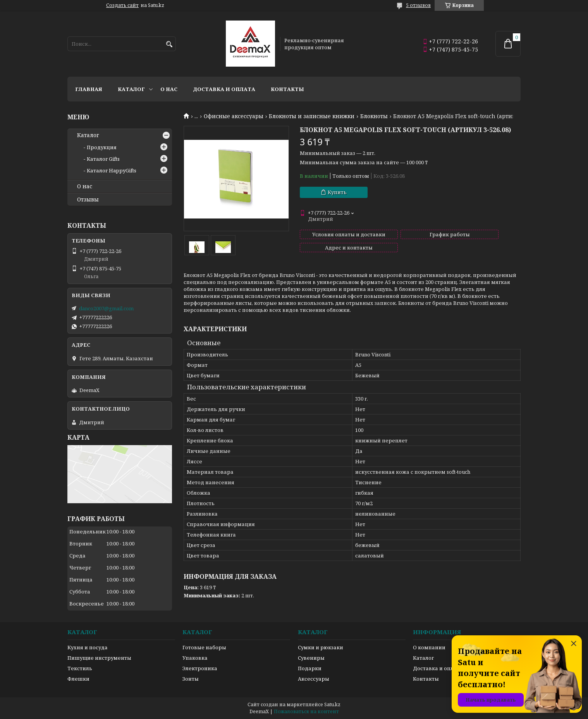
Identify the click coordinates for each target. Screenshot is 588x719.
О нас (169, 89)
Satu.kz (332, 704)
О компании (429, 647)
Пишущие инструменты (99, 658)
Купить (337, 192)
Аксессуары (314, 679)
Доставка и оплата (224, 89)
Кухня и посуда (88, 647)
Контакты (287, 89)
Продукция (102, 147)
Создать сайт (122, 5)
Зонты (191, 679)
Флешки (78, 679)
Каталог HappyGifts (112, 170)
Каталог (131, 89)
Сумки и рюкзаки (321, 647)
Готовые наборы (204, 647)
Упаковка (195, 658)
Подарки (310, 668)
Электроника (200, 668)
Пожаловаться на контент (306, 711)
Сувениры (311, 658)
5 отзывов (418, 5)
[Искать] (169, 44)
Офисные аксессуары (234, 116)
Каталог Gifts (103, 159)
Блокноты (374, 116)
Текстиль (80, 668)
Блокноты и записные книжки (312, 116)
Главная (89, 89)
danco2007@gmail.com (106, 308)
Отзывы (88, 200)
